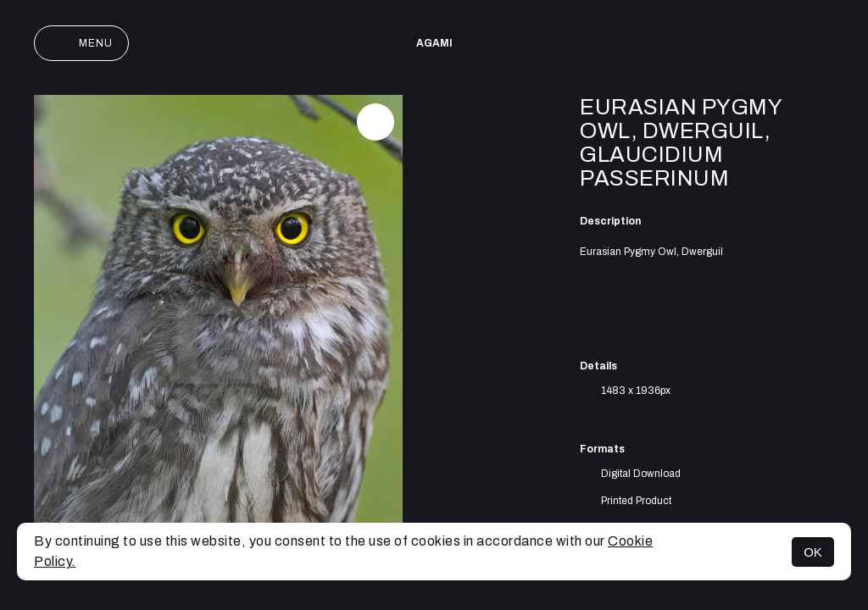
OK (813, 552)
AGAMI (434, 43)
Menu (81, 43)
